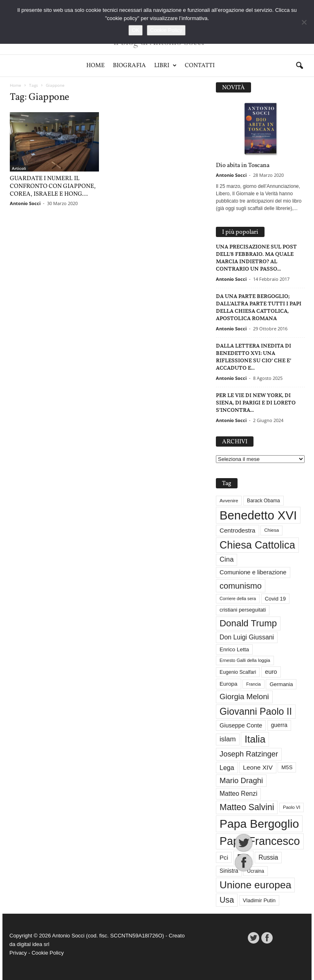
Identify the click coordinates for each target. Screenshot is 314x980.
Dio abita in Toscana (243, 166)
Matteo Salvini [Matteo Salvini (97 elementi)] (247, 807)
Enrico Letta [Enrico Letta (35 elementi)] (234, 649)
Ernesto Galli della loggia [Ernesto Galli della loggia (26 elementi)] (245, 660)
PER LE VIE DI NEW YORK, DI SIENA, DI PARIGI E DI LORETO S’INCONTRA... (256, 403)
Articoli (19, 168)
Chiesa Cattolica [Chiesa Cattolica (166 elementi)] (257, 545)
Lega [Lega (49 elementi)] (227, 768)
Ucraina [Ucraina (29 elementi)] (256, 871)
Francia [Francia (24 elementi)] (253, 684)
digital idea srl (33, 944)
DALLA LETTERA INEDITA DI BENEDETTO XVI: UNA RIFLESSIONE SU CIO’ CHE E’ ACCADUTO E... (253, 357)
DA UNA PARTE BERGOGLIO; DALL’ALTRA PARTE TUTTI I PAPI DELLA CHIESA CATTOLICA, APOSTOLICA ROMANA (259, 307)
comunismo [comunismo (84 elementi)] (241, 586)
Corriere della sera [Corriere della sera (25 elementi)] (238, 598)
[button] (299, 66)
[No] (304, 22)
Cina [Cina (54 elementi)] (227, 559)
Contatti (200, 66)
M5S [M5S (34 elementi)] (287, 767)
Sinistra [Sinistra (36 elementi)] (229, 871)
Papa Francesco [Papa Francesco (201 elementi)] (260, 841)
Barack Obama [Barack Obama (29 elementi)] (264, 501)
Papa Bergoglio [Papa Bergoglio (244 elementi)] (259, 824)
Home (95, 66)
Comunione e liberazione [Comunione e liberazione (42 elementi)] (253, 572)
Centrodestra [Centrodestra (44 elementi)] (238, 530)
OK (136, 30)
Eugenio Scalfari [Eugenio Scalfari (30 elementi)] (238, 672)
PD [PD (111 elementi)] (243, 857)
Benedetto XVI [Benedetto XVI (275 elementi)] (258, 515)
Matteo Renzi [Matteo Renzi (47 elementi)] (238, 794)
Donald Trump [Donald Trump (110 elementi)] (248, 623)
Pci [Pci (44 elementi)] (224, 857)
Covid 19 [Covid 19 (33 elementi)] (275, 599)
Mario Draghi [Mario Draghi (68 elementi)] (241, 780)
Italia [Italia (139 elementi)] (255, 739)
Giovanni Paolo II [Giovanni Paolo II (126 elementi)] (256, 711)
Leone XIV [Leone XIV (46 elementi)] (258, 767)
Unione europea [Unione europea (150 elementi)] (255, 885)
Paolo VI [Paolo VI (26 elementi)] (292, 807)
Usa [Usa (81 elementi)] (227, 900)
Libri (165, 66)
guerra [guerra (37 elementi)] (279, 725)
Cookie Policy (48, 953)
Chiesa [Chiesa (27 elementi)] (271, 530)
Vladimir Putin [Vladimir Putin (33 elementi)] (259, 900)
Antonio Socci (25, 203)
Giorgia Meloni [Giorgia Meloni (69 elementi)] (244, 697)
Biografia (129, 66)
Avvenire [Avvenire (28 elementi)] (229, 500)
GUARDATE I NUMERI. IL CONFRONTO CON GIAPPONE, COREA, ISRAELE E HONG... (53, 186)
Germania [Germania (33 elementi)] (281, 684)
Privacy (18, 953)
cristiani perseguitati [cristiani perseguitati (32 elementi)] (243, 610)
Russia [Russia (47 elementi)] (268, 857)
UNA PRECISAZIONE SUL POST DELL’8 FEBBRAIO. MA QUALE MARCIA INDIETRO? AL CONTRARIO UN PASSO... (256, 258)
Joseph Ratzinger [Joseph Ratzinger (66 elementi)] (249, 754)
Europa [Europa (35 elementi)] (229, 684)
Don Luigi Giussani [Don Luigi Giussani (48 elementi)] (247, 637)
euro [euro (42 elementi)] (271, 672)
